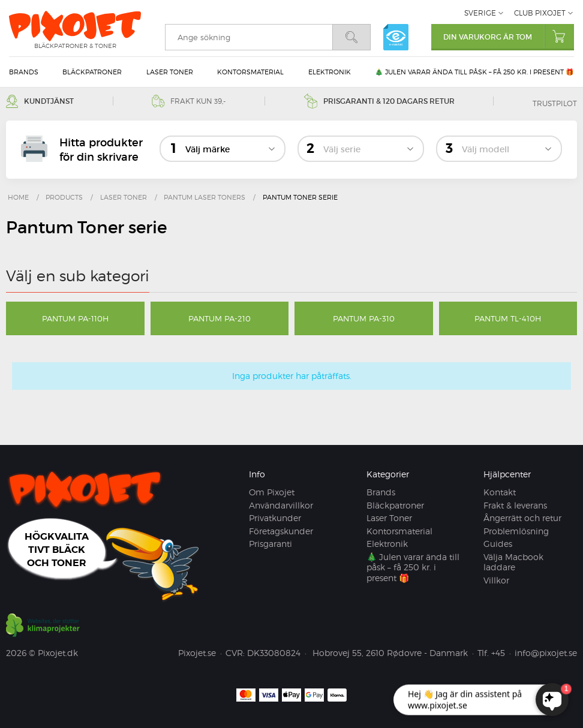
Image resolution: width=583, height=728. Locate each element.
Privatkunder (275, 518)
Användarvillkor (281, 505)
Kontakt (500, 492)
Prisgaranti (271, 544)
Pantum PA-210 (220, 318)
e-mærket (396, 37)
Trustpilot (555, 103)
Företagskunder (281, 531)
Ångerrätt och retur (522, 518)
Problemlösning (516, 531)
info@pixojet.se (546, 653)
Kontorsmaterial (250, 72)
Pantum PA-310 (364, 318)
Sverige (480, 13)
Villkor (496, 580)
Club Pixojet (540, 13)
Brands (24, 72)
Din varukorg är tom (509, 36)
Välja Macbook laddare (513, 562)
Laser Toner (170, 72)
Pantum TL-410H (508, 318)
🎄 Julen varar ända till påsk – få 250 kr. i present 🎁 (474, 72)
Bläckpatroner (92, 72)
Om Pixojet (272, 492)
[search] (249, 37)
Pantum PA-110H (75, 318)
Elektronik (330, 72)
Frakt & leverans (515, 505)
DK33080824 (274, 653)
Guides (498, 544)
